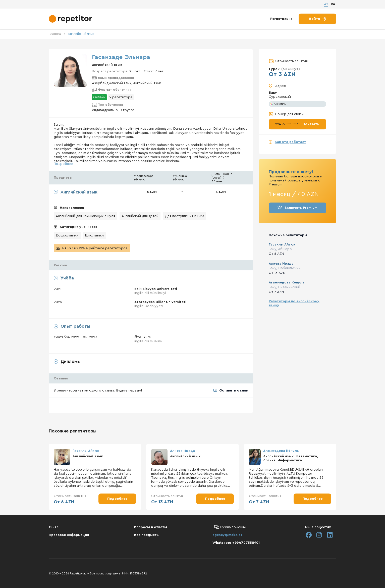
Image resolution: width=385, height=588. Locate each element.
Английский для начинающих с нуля (85, 216)
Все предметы (147, 535)
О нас (54, 527)
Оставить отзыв (234, 390)
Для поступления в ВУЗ (185, 216)
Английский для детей (140, 216)
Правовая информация (69, 535)
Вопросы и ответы (150, 527)
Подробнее (63, 164)
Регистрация (281, 20)
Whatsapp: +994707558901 (236, 543)
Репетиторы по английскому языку (294, 303)
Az (326, 5)
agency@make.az (227, 535)
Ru (333, 5)
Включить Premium (297, 208)
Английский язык (82, 34)
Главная (55, 34)
